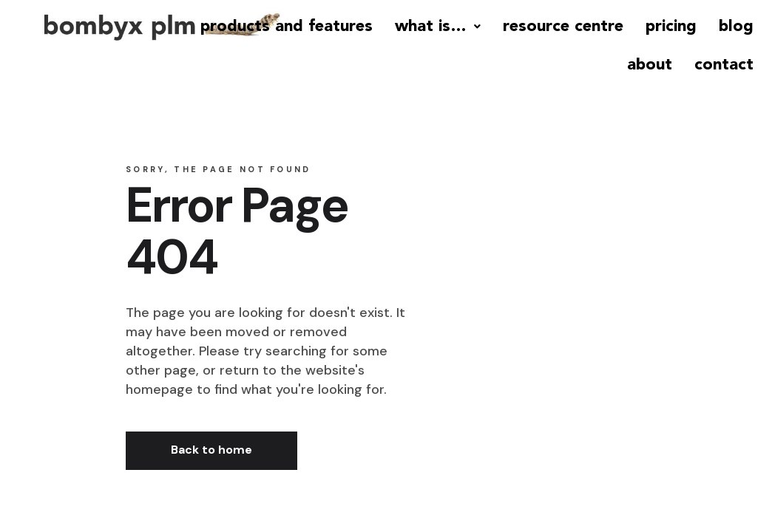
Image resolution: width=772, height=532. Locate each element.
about (650, 65)
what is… (438, 27)
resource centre (563, 27)
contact (724, 65)
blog (736, 27)
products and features (287, 27)
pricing (671, 27)
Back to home (211, 450)
